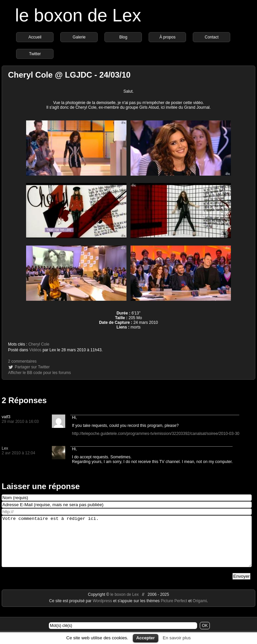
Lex (5, 448)
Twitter (35, 54)
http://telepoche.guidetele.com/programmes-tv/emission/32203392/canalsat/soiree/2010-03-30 (156, 434)
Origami (200, 611)
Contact (212, 37)
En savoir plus (177, 638)
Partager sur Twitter (32, 367)
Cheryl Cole (39, 344)
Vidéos (35, 350)
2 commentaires (22, 361)
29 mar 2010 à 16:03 (20, 422)
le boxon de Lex (78, 15)
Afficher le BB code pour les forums (39, 373)
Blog (123, 37)
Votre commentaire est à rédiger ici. (127, 546)
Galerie (79, 37)
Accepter (146, 638)
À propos (167, 37)
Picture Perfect (174, 611)
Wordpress (103, 611)
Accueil (35, 37)
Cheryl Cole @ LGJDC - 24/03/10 (69, 75)
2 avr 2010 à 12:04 (18, 453)
